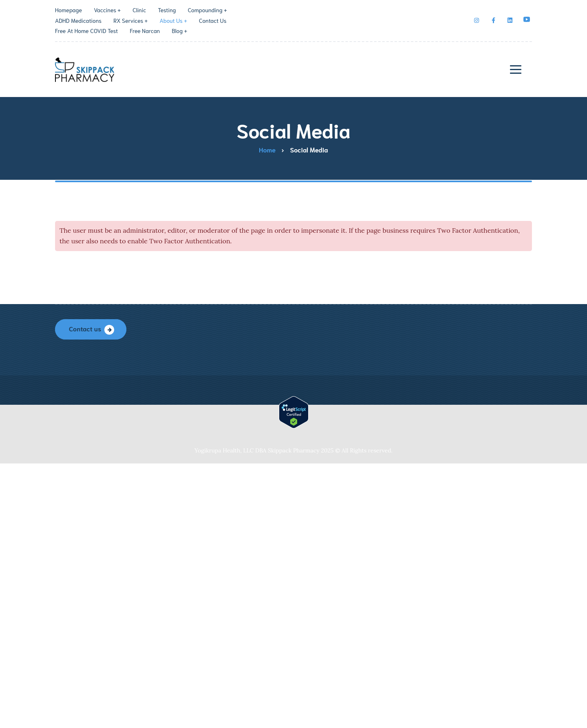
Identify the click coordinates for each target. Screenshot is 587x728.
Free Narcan (145, 31)
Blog (177, 31)
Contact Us (213, 20)
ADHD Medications (78, 20)
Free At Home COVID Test (86, 31)
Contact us (85, 328)
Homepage (68, 10)
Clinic (139, 10)
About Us (171, 20)
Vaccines (105, 10)
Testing (167, 10)
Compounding (205, 10)
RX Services (128, 20)
